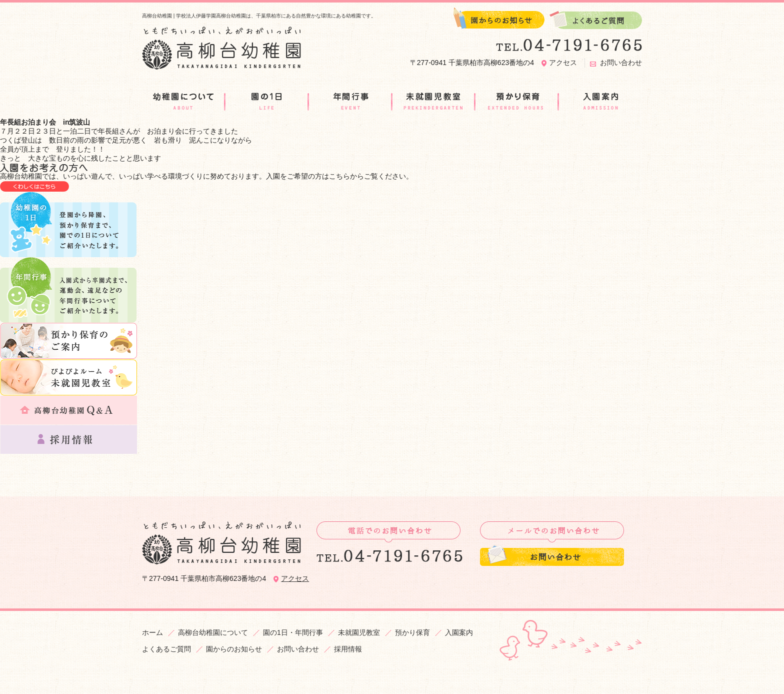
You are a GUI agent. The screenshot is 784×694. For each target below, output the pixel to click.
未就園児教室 (359, 632)
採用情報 (348, 649)
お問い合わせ (621, 63)
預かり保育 (412, 632)
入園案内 (459, 632)
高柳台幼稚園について (213, 632)
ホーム (152, 632)
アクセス (563, 63)
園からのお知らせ (234, 649)
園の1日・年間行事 (293, 632)
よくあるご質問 (166, 649)
